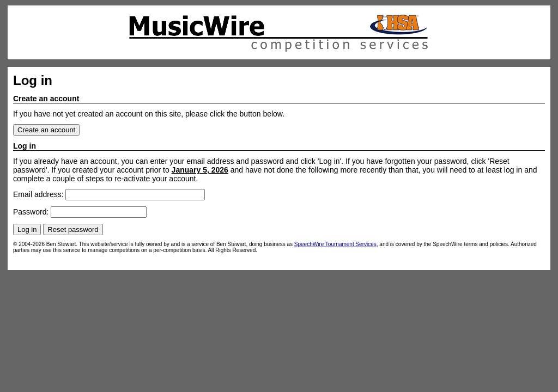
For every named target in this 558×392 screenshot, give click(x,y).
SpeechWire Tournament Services (335, 244)
